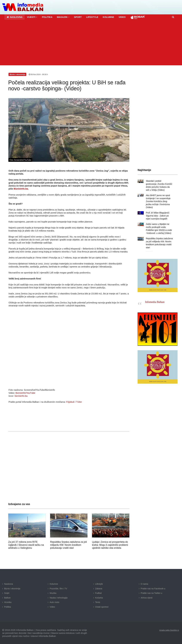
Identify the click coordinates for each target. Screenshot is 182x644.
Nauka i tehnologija (59, 597)
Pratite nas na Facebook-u (153, 588)
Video (52, 607)
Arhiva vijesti (147, 597)
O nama (144, 584)
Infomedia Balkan (155, 299)
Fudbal (98, 593)
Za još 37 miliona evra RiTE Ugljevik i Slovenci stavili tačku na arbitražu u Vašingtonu (26, 545)
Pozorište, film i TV (58, 588)
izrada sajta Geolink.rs (169, 630)
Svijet (7, 593)
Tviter (79, 402)
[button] (32, 17)
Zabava (99, 588)
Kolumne (54, 584)
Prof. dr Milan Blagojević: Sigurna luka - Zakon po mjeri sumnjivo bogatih (157, 212)
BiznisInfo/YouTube (25, 393)
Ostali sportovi (102, 607)
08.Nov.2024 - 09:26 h (39, 74)
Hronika (8, 602)
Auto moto (54, 602)
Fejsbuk (70, 402)
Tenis (98, 602)
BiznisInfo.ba (21, 188)
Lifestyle (99, 584)
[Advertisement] (92, 43)
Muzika (53, 593)
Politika (8, 607)
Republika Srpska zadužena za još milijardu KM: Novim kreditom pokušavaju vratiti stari (68, 545)
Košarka (99, 597)
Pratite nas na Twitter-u (151, 593)
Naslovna (9, 584)
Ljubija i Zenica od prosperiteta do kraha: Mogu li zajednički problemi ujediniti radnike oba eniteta (110, 545)
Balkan (7, 597)
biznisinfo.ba (21, 396)
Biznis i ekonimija (12, 588)
